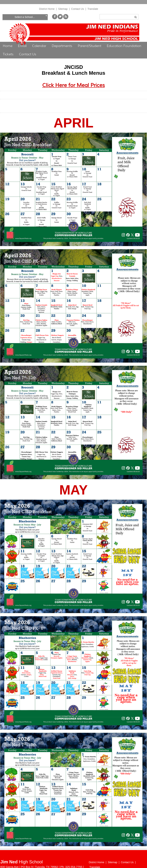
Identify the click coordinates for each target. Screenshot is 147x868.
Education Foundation (124, 46)
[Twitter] (60, 18)
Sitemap (63, 9)
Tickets (8, 54)
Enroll (22, 46)
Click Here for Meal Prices (74, 85)
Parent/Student (89, 46)
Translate (93, 9)
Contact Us (77, 9)
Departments (62, 46)
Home (8, 46)
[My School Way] (66, 18)
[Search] (119, 17)
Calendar (39, 46)
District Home (47, 9)
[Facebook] (55, 18)
